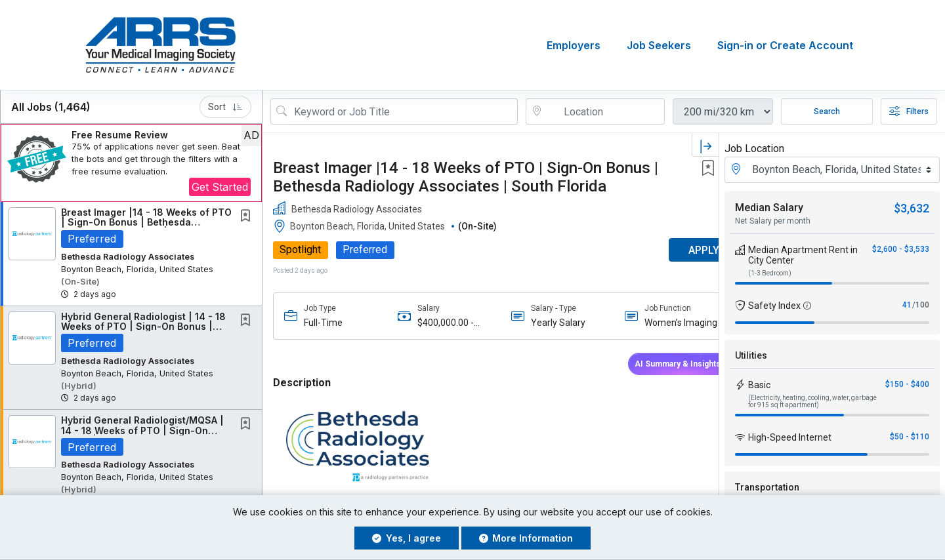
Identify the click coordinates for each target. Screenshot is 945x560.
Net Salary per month (773, 221)
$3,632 (912, 208)
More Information (526, 538)
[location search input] (604, 111)
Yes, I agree (407, 538)
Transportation (767, 487)
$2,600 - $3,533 (901, 249)
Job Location (754, 149)
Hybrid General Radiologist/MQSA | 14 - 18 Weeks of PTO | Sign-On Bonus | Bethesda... (142, 430)
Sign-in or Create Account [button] (785, 45)
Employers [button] (574, 45)
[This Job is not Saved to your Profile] (248, 217)
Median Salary (769, 208)
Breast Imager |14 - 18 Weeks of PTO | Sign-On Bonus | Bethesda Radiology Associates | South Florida (466, 177)
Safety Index (774, 306)
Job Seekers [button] (659, 45)
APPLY (673, 250)
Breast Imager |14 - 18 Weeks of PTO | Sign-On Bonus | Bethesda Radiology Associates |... (146, 222)
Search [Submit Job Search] (827, 111)
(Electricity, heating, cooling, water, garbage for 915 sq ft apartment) (812, 401)
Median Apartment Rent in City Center (803, 255)
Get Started (220, 187)
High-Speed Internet (790, 437)
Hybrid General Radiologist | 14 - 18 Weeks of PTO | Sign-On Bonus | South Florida (143, 327)
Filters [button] (909, 111)
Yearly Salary (543, 323)
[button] (131, 163)
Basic (759, 385)
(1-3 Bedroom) (770, 273)
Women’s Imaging (658, 323)
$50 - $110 (910, 437)
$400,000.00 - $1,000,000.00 (439, 323)
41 (907, 305)
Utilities (751, 355)
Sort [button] (225, 107)
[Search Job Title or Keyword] (403, 111)
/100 (921, 305)
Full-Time (323, 323)
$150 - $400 (907, 384)
